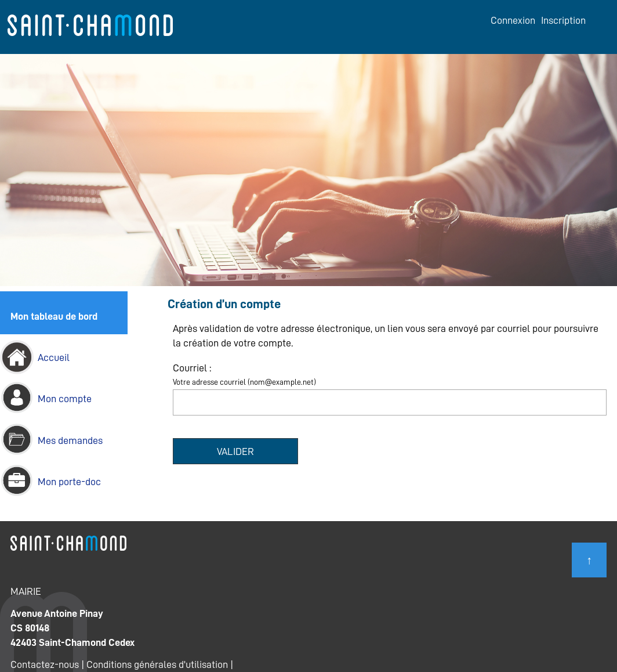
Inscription (563, 20)
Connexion (513, 20)
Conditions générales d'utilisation (157, 664)
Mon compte (65, 399)
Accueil (54, 357)
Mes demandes (70, 440)
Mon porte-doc (69, 482)
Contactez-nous (45, 664)
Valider (235, 451)
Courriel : (192, 368)
